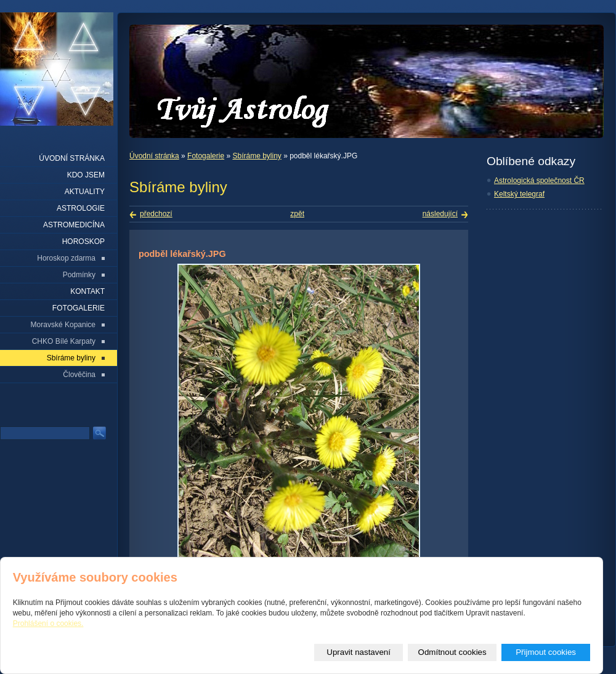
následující (440, 214)
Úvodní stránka (154, 156)
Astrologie (81, 208)
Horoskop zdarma (66, 258)
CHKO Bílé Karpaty (64, 341)
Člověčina (79, 375)
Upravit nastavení (359, 652)
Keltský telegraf (519, 194)
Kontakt (87, 291)
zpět (297, 214)
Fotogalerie (206, 156)
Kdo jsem (86, 175)
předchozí (156, 214)
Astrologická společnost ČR (539, 181)
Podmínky (79, 275)
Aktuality (85, 192)
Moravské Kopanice (63, 325)
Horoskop (83, 242)
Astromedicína (74, 225)
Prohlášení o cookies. (48, 623)
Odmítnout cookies (452, 652)
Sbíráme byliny (257, 156)
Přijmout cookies (546, 652)
